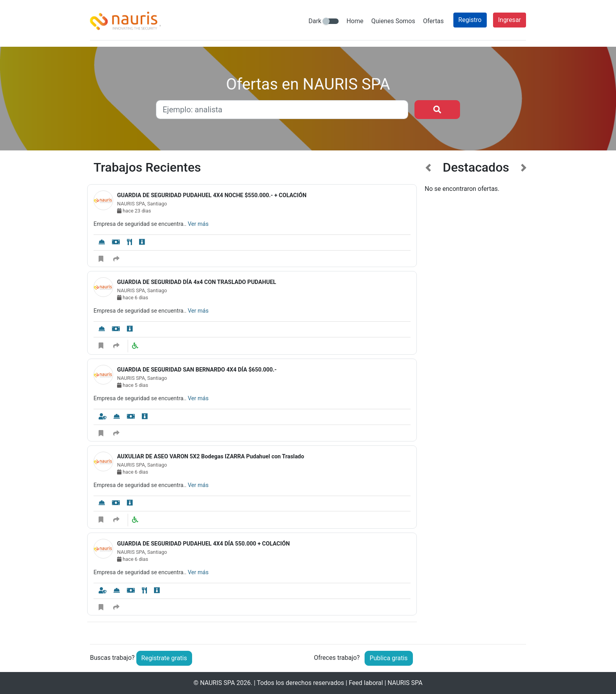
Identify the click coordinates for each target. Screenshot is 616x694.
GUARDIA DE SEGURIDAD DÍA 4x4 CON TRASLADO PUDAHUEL (197, 282)
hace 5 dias (133, 385)
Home (355, 21)
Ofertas (434, 21)
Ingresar (510, 20)
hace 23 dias (134, 211)
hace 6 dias (133, 298)
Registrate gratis (164, 658)
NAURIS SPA (217, 683)
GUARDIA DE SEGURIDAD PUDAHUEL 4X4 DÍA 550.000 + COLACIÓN (203, 544)
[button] (428, 396)
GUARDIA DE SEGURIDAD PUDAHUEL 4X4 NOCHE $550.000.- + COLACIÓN (212, 195)
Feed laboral (366, 683)
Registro (470, 20)
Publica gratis (389, 658)
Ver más (198, 224)
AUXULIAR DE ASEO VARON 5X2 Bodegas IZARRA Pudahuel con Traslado (211, 457)
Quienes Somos (393, 21)
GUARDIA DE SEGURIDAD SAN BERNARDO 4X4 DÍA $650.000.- (197, 370)
